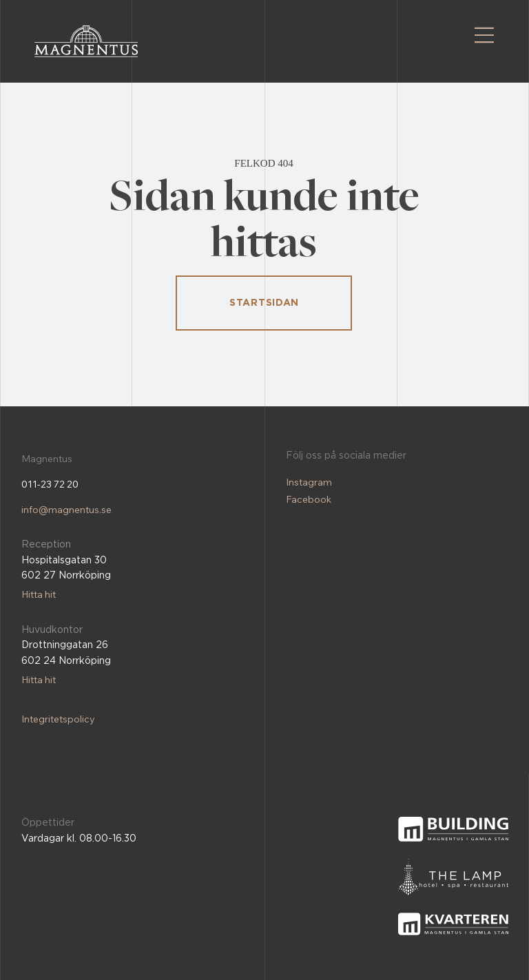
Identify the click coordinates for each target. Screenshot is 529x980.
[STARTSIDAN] (263, 303)
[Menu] (485, 35)
